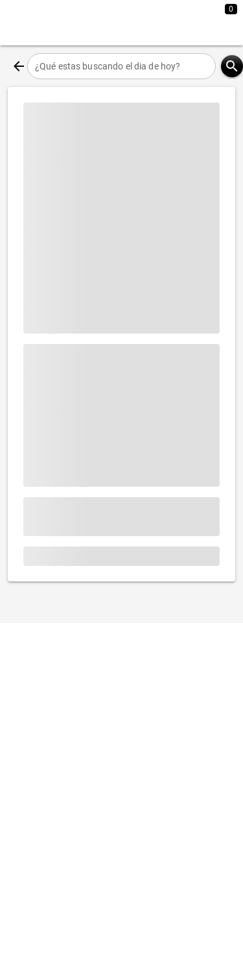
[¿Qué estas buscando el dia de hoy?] (121, 66)
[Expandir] (183, 23)
